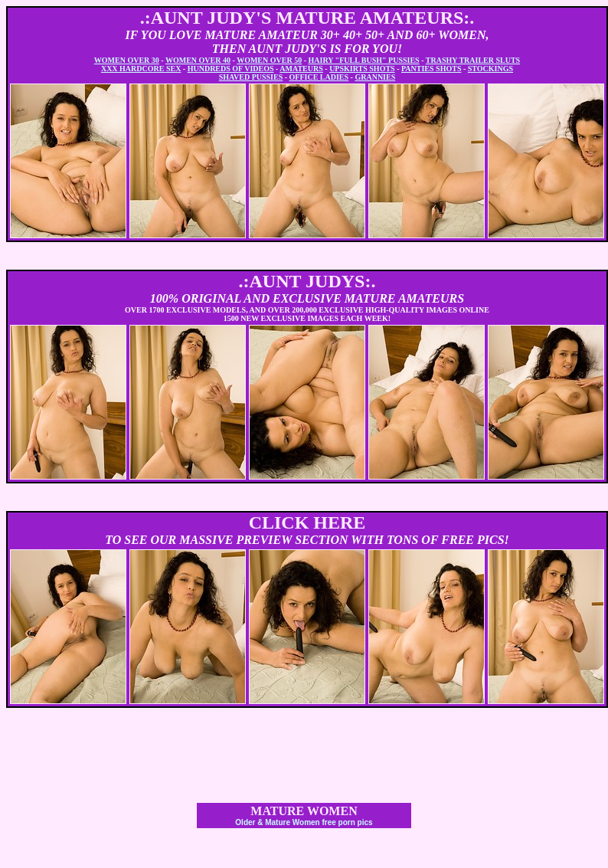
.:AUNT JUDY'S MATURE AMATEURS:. (307, 18)
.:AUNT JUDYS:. (307, 281)
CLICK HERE (307, 522)
